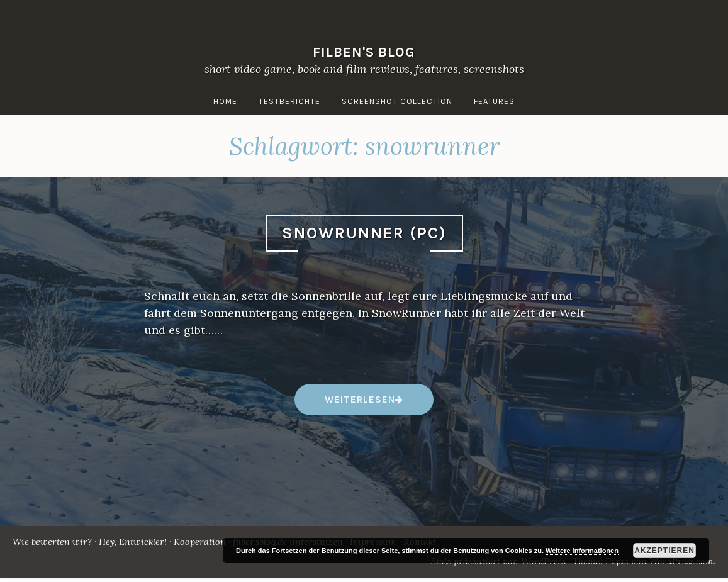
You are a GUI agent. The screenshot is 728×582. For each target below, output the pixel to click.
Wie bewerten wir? (52, 542)
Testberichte (289, 101)
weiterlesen (360, 404)
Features (494, 101)
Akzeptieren (664, 551)
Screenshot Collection (397, 101)
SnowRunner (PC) (364, 233)
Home (225, 101)
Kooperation (200, 542)
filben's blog (364, 52)
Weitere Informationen (582, 551)
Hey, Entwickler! (133, 542)
